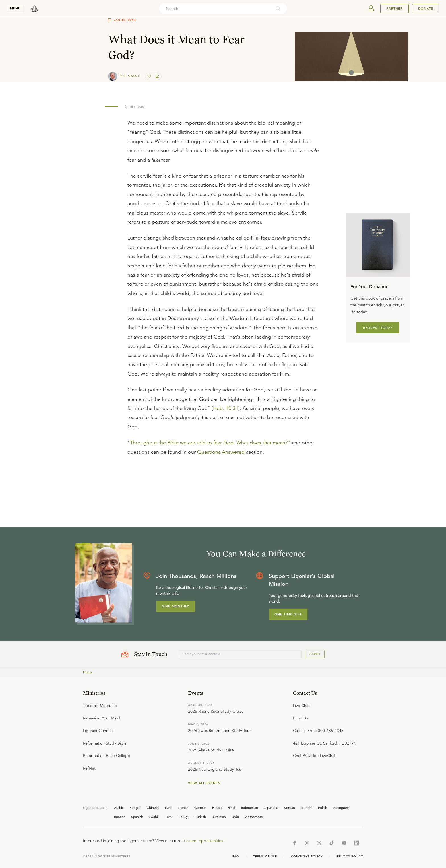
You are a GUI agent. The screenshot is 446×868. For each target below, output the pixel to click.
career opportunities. (205, 841)
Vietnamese (254, 817)
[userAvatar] (371, 9)
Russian (120, 817)
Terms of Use (265, 856)
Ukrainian (219, 817)
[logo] (34, 9)
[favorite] (150, 76)
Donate (426, 9)
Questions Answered (221, 452)
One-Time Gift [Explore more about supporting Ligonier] (288, 614)
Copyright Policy (307, 856)
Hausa (217, 807)
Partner (395, 9)
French (183, 807)
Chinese (153, 807)
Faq (236, 856)
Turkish (201, 817)
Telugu (184, 817)
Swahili (154, 817)
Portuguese (342, 807)
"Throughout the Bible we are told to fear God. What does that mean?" (209, 443)
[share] (157, 76)
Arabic (119, 807)
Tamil (169, 817)
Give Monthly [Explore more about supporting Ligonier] (175, 606)
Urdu (235, 817)
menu (15, 8)
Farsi (169, 807)
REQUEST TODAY (378, 328)
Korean (289, 807)
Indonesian (250, 807)
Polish (323, 807)
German (200, 807)
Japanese (271, 807)
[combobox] (215, 9)
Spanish (137, 817)
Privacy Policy (350, 856)
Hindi (231, 807)
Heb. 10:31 (226, 408)
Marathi (306, 807)
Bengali (135, 807)
